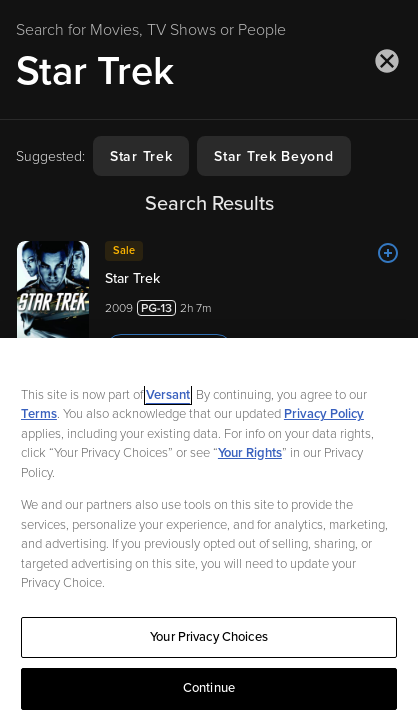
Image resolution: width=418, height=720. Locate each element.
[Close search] (387, 61)
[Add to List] (388, 253)
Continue (209, 688)
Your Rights (250, 453)
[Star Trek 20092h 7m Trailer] (209, 303)
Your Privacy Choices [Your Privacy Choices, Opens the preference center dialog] (209, 637)
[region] (209, 529)
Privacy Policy (324, 414)
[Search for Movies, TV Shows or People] (209, 71)
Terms (39, 414)
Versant (168, 395)
